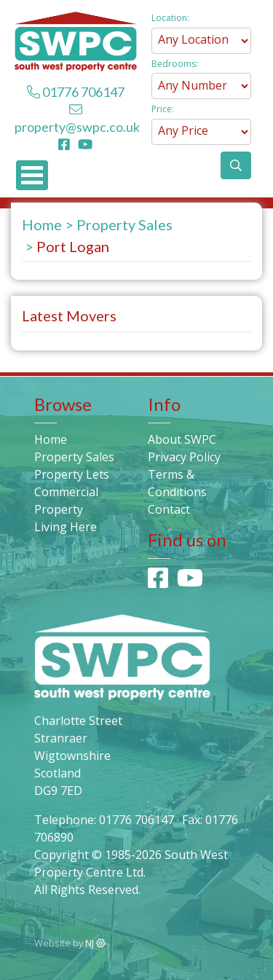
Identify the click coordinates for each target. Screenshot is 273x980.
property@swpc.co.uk (77, 127)
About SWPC (182, 439)
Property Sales (124, 224)
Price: (163, 109)
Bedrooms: (175, 64)
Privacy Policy (184, 457)
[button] (236, 165)
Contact (169, 509)
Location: (170, 18)
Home (42, 224)
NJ (95, 943)
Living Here (66, 527)
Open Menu (32, 175)
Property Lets (72, 474)
